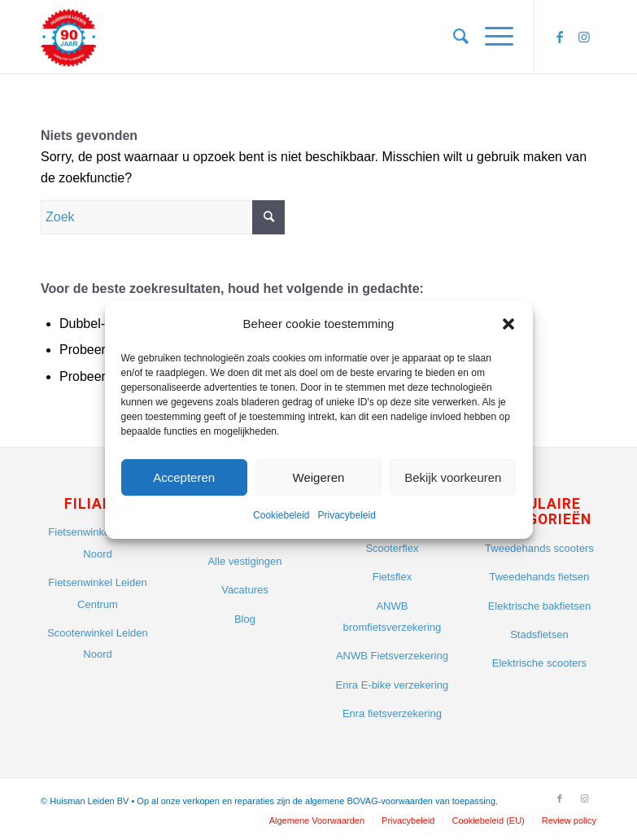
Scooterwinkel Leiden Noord (98, 643)
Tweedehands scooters (539, 548)
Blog (245, 619)
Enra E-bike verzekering (393, 685)
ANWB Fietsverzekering (392, 656)
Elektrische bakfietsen (539, 606)
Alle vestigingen (244, 561)
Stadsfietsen (539, 634)
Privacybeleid (347, 516)
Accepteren (184, 477)
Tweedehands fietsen (539, 577)
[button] (508, 324)
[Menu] (491, 37)
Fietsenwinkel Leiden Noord (97, 542)
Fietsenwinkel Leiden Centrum (97, 593)
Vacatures (245, 590)
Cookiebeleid (281, 516)
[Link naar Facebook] (560, 37)
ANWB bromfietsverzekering (393, 617)
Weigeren (319, 477)
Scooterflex (392, 548)
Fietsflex (392, 577)
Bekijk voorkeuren (453, 477)
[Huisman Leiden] (73, 37)
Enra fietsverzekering (392, 713)
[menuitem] (453, 37)
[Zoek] (453, 37)
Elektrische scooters (539, 663)
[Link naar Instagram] (584, 37)
